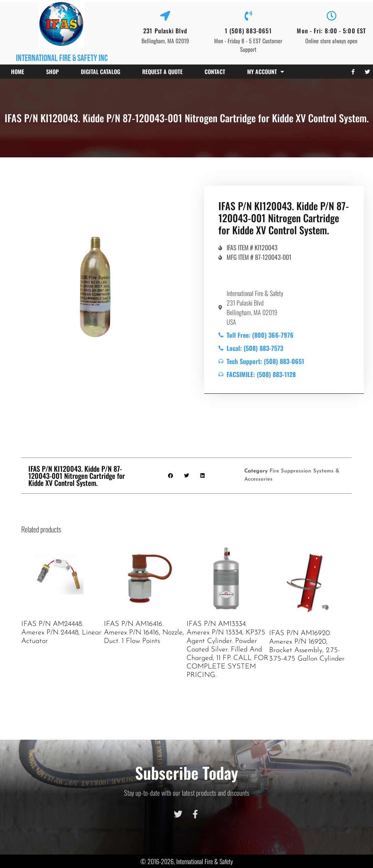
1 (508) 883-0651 (248, 31)
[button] (171, 475)
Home (18, 72)
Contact (215, 72)
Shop (52, 72)
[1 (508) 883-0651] (248, 16)
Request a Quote (162, 72)
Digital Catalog (101, 72)
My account (266, 72)
